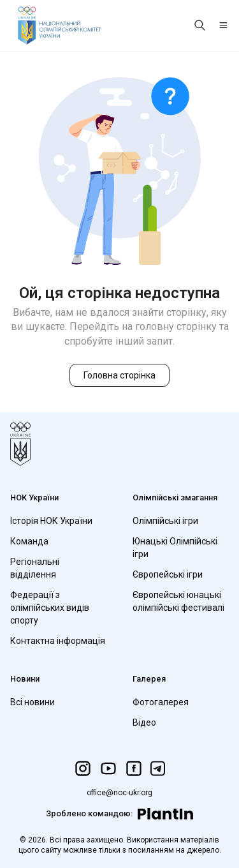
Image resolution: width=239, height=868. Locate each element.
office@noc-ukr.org (119, 793)
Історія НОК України (51, 521)
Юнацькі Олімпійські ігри (175, 548)
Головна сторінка (119, 375)
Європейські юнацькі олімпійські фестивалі (178, 601)
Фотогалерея (161, 702)
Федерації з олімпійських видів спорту (50, 608)
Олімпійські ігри (165, 521)
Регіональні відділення (35, 568)
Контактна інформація (58, 641)
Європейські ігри (168, 574)
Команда (29, 541)
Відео (144, 722)
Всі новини (33, 702)
